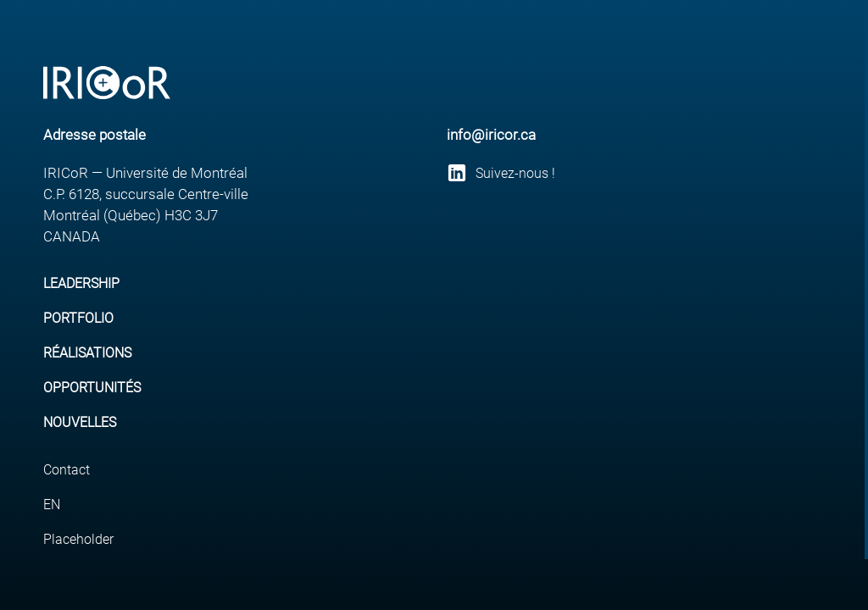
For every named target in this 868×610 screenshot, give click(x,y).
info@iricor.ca (491, 135)
